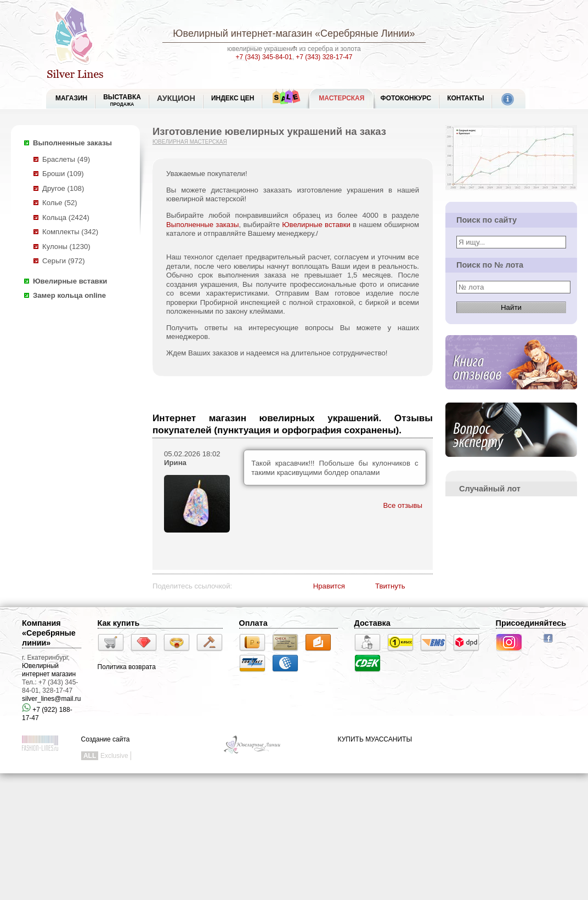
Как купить (119, 623)
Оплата (253, 623)
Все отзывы (403, 505)
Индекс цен (233, 98)
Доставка (372, 623)
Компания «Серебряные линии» (49, 633)
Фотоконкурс (406, 98)
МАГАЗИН (71, 98)
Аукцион (176, 98)
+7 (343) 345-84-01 (264, 57)
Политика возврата (127, 667)
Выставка (122, 100)
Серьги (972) (64, 261)
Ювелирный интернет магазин (49, 670)
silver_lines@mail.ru (52, 699)
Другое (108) (63, 188)
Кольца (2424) (66, 217)
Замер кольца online (69, 295)
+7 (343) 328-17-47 (324, 57)
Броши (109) (63, 174)
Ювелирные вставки (70, 281)
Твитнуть (390, 586)
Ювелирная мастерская (190, 142)
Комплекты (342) (70, 232)
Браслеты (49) (66, 159)
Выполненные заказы (72, 143)
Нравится (329, 586)
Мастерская (341, 98)
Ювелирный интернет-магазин (242, 33)
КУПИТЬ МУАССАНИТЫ (375, 739)
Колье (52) (60, 203)
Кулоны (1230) (66, 247)
